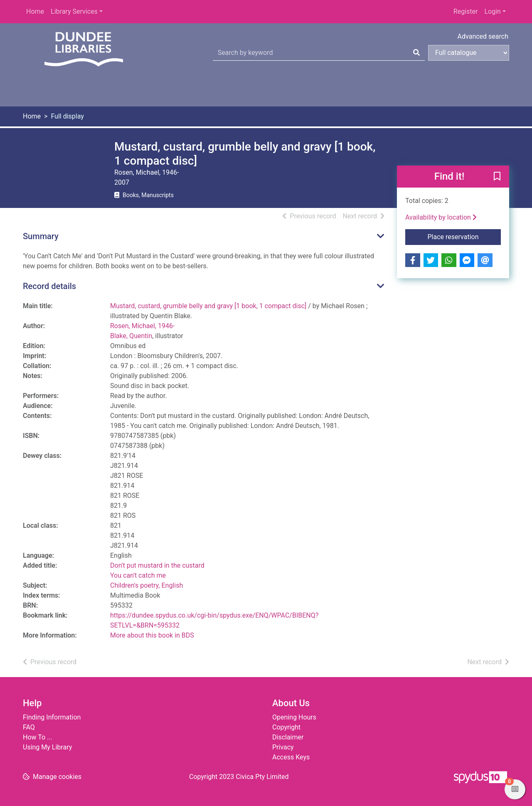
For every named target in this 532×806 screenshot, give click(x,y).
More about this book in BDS (152, 635)
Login (492, 11)
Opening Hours (294, 717)
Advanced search (483, 36)
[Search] (416, 53)
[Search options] (469, 53)
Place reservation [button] (464, 236)
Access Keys (291, 757)
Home (35, 11)
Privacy (283, 747)
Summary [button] (41, 236)
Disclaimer (288, 737)
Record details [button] (49, 286)
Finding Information (52, 717)
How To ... (38, 737)
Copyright (286, 727)
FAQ (29, 727)
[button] (497, 177)
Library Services (74, 11)
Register (466, 11)
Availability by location (441, 217)
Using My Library (47, 747)
